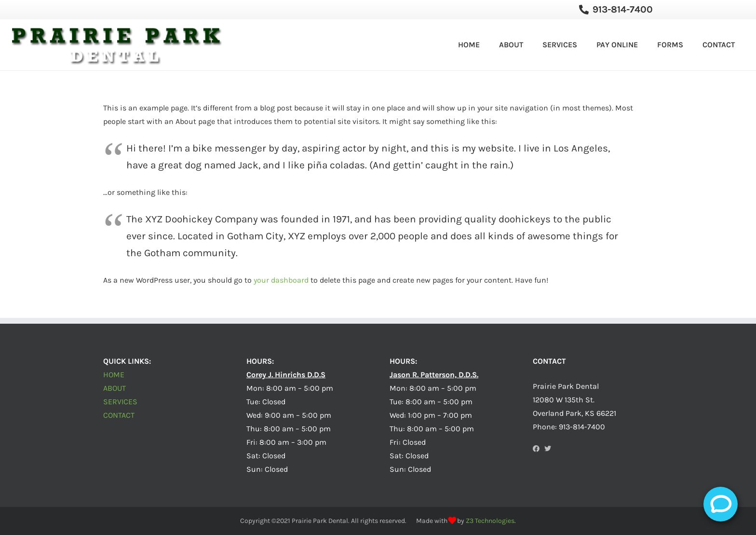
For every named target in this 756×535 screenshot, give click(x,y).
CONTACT (119, 415)
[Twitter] (548, 449)
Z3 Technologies (490, 521)
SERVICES (120, 402)
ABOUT (115, 388)
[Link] (117, 45)
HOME (114, 375)
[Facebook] (536, 449)
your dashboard (281, 280)
